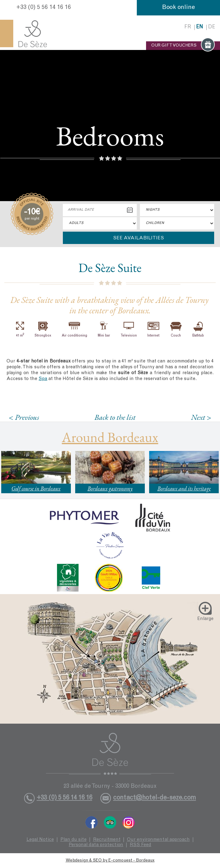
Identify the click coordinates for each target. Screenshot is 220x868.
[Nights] (177, 210)
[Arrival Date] (100, 210)
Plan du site (73, 840)
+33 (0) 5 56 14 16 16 (44, 8)
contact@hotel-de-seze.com (155, 798)
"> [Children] (177, 223)
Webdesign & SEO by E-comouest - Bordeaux (110, 861)
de (212, 27)
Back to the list (115, 417)
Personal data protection (96, 845)
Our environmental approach (158, 840)
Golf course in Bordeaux (36, 488)
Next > (201, 417)
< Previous (24, 417)
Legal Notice (40, 840)
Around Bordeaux (110, 437)
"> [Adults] (100, 223)
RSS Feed (141, 845)
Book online (179, 8)
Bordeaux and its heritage (184, 488)
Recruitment (107, 840)
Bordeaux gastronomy (110, 488)
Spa (43, 379)
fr (188, 27)
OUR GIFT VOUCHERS (183, 46)
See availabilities (139, 238)
